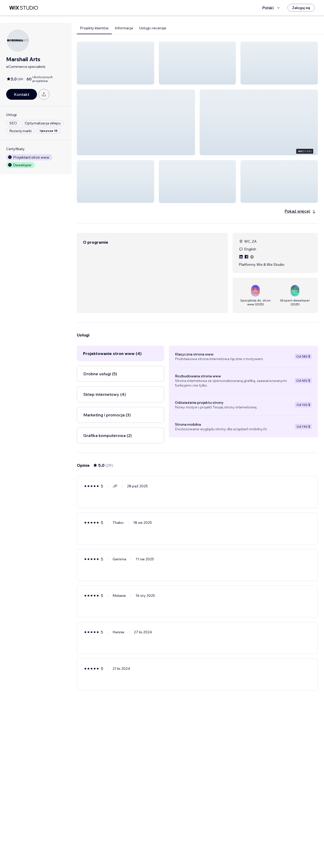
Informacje (124, 28)
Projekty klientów (94, 28)
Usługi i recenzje (153, 28)
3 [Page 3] (197, 849)
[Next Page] (225, 849)
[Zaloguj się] (301, 8)
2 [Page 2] (188, 849)
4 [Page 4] (207, 849)
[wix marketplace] (24, 8)
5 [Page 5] (216, 849)
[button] (115, 63)
